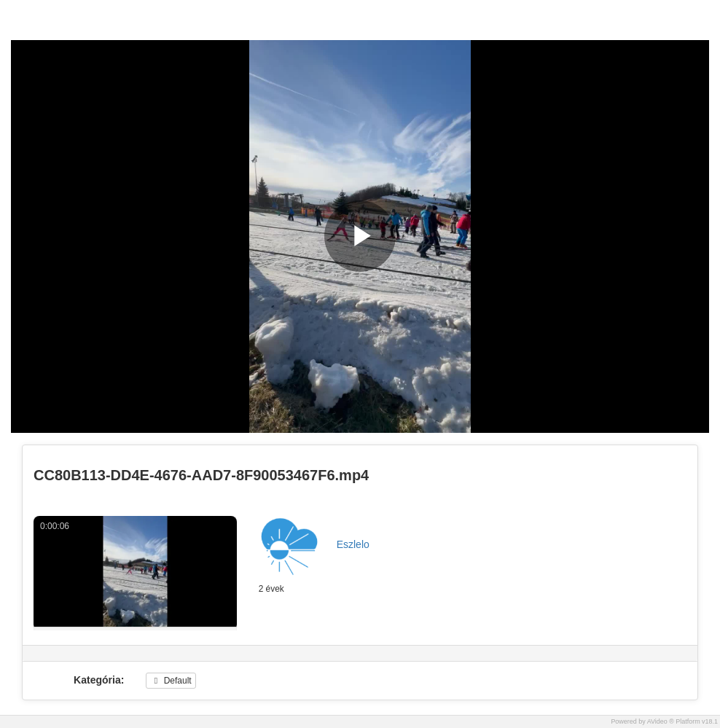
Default (171, 681)
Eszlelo (353, 544)
